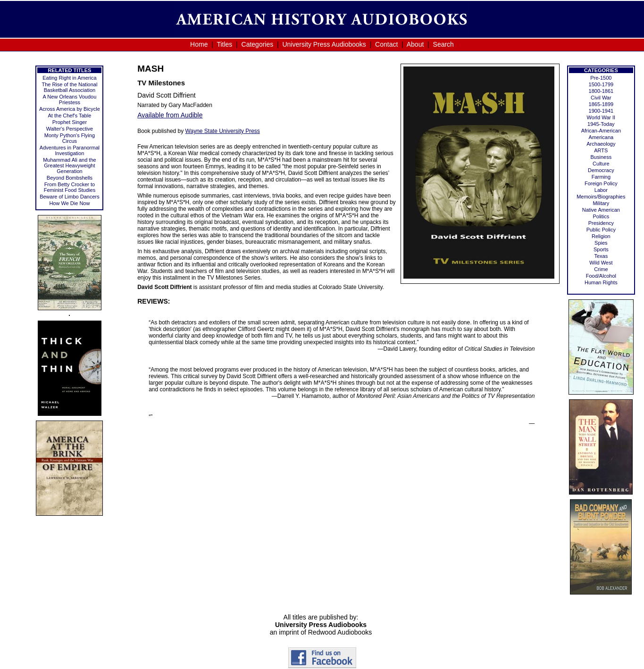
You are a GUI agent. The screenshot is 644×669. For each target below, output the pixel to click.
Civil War (601, 98)
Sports (601, 249)
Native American (601, 210)
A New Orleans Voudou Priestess (70, 99)
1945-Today (601, 124)
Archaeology (601, 144)
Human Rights (601, 282)
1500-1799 (601, 84)
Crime (601, 269)
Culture (601, 164)
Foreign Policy (601, 183)
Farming (601, 177)
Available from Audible (170, 115)
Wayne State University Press (223, 131)
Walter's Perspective (70, 129)
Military (601, 203)
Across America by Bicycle (70, 109)
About (415, 44)
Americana (601, 137)
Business (601, 157)
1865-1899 (601, 104)
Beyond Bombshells (70, 178)
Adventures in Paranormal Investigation (70, 150)
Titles (224, 44)
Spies (601, 243)
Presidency (601, 223)
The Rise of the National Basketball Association (69, 87)
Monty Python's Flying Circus (70, 138)
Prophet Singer (70, 122)
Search (443, 44)
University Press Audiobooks (324, 44)
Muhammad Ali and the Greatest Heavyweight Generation (70, 165)
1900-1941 (601, 111)
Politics (601, 216)
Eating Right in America (69, 78)
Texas (601, 256)
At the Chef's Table (70, 116)
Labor (601, 190)
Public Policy (601, 230)
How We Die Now (69, 203)
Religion (601, 236)
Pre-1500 (601, 78)
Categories (258, 44)
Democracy (601, 170)
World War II (601, 117)
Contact (386, 44)
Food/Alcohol (601, 276)
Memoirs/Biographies (601, 197)
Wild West (601, 263)
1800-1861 (601, 91)
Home (199, 44)
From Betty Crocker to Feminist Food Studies (70, 187)
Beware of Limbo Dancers (70, 197)
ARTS (601, 150)
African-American (601, 131)
